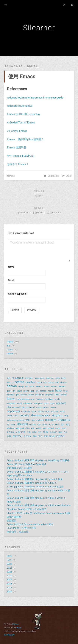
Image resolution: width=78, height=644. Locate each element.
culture (51, 382)
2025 (9, 560)
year (44, 428)
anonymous (40, 378)
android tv (29, 378)
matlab (58, 399)
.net (8, 378)
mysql (19, 403)
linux (11, 399)
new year (38, 403)
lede (57, 395)
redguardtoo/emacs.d (20, 106)
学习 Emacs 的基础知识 (21, 156)
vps (68, 424)
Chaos (15, 624)
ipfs (17, 395)
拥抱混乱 (12, 520)
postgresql (30, 407)
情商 (46, 432)
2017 (9, 587)
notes (10, 350)
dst (27, 387)
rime (47, 411)
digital (33, 66)
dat (57, 382)
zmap (64, 428)
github (19, 391)
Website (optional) (18, 294)
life (8, 346)
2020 (9, 576)
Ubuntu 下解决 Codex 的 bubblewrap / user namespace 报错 (38, 513)
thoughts (64, 420)
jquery (31, 395)
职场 (35, 436)
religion (41, 411)
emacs (11, 176)
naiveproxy (28, 403)
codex (39, 382)
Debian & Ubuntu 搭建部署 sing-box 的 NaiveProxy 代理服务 (38, 460)
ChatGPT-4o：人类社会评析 (21, 528)
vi (53, 424)
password (16, 407)
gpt (37, 391)
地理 (34, 432)
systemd (40, 420)
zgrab (58, 428)
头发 (40, 432)
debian (12, 386)
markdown (49, 399)
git (14, 391)
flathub (62, 387)
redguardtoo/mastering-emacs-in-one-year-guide (35, 98)
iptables (24, 395)
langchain (49, 395)
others (10, 353)
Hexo (19, 628)
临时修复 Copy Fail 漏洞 (19, 468)
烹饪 (9, 436)
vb (49, 424)
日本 (65, 432)
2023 (9, 568)
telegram (50, 420)
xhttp (28, 428)
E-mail (11, 280)
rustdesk (54, 411)
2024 (9, 564)
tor (8, 424)
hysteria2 (11, 395)
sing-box (57, 415)
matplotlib (11, 403)
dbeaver (63, 382)
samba (62, 411)
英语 (40, 436)
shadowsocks (40, 415)
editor (32, 387)
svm (33, 420)
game (9, 391)
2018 (9, 584)
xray (33, 428)
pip (23, 407)
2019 (9, 579)
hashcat (43, 391)
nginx (46, 403)
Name (11, 267)
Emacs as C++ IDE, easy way (24, 114)
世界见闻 (10, 432)
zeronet (51, 428)
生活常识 (18, 436)
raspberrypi (13, 411)
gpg (32, 391)
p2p (9, 407)
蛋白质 (52, 436)
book (63, 378)
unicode (33, 424)
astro (58, 378)
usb (39, 424)
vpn (62, 424)
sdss (16, 416)
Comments (53, 176)
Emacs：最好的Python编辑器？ (26, 139)
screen (10, 416)
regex (34, 411)
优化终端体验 (14, 517)
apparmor (50, 378)
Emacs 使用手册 (17, 147)
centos (19, 382)
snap (66, 416)
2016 (9, 591)
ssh (28, 420)
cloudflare (31, 382)
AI (13, 378)
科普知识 (28, 436)
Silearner (39, 28)
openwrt (61, 403)
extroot (54, 387)
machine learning (25, 399)
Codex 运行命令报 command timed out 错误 (30, 524)
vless (57, 424)
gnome (26, 391)
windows (10, 428)
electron (39, 387)
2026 (9, 556)
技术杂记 (53, 432)
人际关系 (21, 432)
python (46, 407)
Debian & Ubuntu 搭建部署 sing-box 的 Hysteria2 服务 (35, 479)
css (45, 382)
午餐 (29, 432)
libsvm (64, 395)
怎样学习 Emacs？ (18, 164)
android (19, 378)
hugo (66, 391)
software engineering (15, 420)
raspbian (26, 411)
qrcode (53, 407)
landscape (9, 635)
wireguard (20, 428)
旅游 (60, 432)
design (21, 387)
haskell (51, 391)
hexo (58, 391)
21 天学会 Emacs (17, 131)
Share (68, 176)
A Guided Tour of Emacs (21, 123)
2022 (9, 572)
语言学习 (60, 436)
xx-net (39, 428)
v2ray (44, 424)
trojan (13, 424)
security (24, 415)
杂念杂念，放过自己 (18, 532)
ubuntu (22, 424)
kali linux (39, 395)
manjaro (39, 399)
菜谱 (46, 436)
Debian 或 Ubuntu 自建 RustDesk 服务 (27, 464)
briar (9, 382)
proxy (39, 407)
